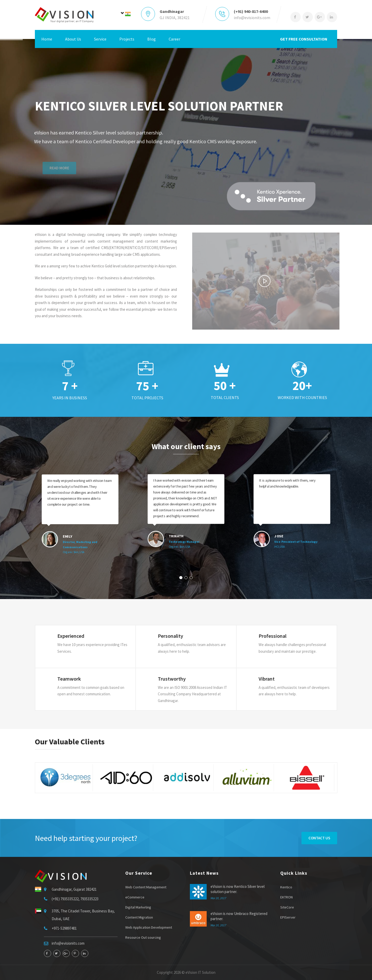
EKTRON (286, 897)
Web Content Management (146, 887)
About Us (73, 39)
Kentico (286, 887)
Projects (127, 39)
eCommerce (135, 897)
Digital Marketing (138, 907)
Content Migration (139, 917)
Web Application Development (149, 927)
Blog (152, 39)
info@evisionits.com (252, 18)
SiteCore (287, 907)
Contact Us (319, 838)
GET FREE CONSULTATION (304, 39)
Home (47, 39)
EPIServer (288, 917)
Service (100, 39)
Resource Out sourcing (143, 937)
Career (175, 39)
